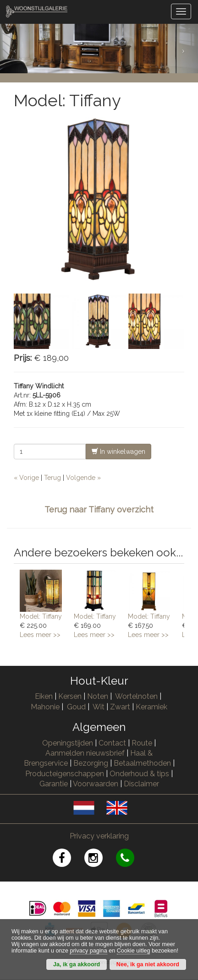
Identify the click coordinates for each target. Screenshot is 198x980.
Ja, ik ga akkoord (77, 964)
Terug (52, 478)
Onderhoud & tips (139, 774)
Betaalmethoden (142, 763)
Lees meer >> (40, 635)
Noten (98, 696)
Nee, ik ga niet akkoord (148, 964)
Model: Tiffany (41, 616)
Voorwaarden (96, 784)
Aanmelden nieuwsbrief (85, 753)
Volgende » (83, 478)
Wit (99, 707)
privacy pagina (88, 951)
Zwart (120, 707)
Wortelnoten (136, 696)
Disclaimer (141, 784)
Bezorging (92, 763)
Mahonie (45, 707)
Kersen (70, 696)
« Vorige (26, 478)
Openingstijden (68, 743)
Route (142, 743)
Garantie (54, 784)
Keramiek (151, 707)
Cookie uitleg (134, 951)
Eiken (44, 696)
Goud (76, 707)
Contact (112, 743)
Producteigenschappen (65, 774)
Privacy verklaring (99, 836)
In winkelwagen (118, 451)
